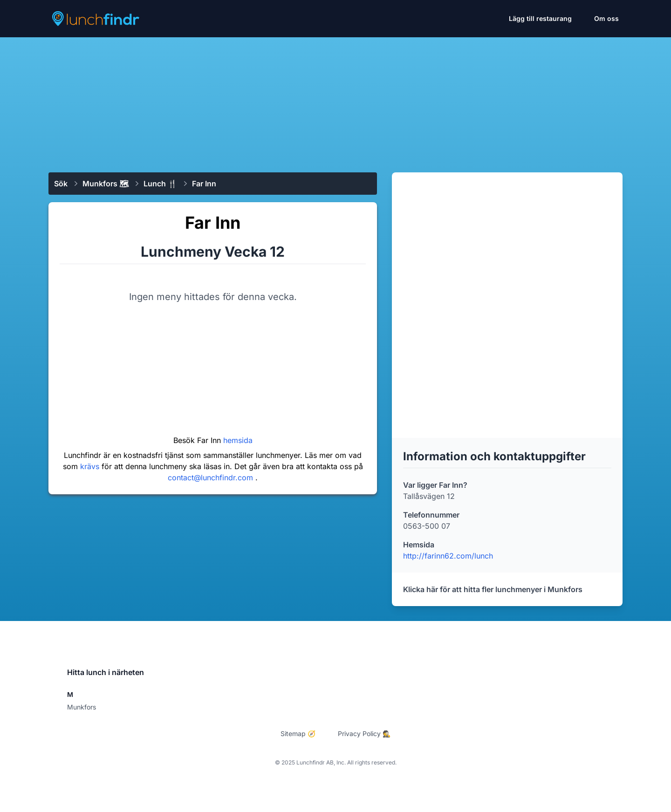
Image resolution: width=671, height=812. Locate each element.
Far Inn (204, 184)
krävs (91, 466)
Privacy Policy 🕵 (364, 734)
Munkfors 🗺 (106, 184)
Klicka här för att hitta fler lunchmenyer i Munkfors (493, 589)
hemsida (238, 440)
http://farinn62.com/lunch (448, 556)
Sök (61, 184)
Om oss (606, 18)
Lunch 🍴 (160, 184)
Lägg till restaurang (540, 18)
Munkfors (82, 707)
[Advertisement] (335, 101)
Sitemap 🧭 (298, 734)
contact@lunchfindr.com (212, 478)
